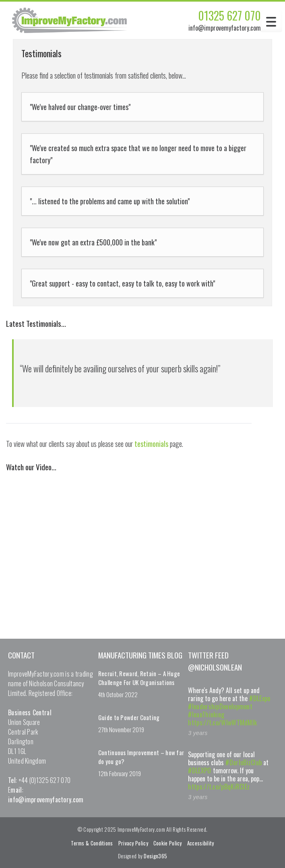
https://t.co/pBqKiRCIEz (219, 787)
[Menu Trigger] (271, 21)
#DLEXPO (199, 770)
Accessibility (201, 843)
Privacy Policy (133, 843)
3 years (198, 733)
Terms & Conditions (92, 843)
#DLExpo (260, 698)
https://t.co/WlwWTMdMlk (222, 723)
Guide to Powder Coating (129, 717)
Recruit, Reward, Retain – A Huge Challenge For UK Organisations (139, 678)
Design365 (155, 856)
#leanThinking (206, 714)
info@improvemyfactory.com (225, 28)
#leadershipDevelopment (220, 706)
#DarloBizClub (244, 762)
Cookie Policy (168, 843)
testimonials (151, 444)
